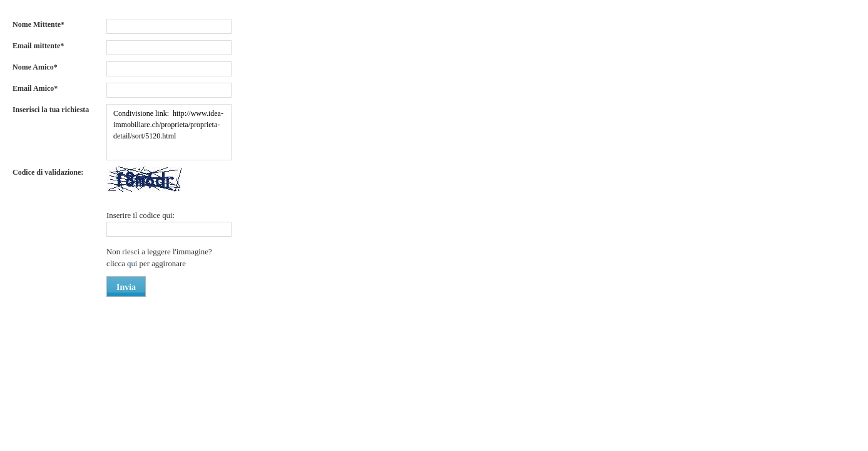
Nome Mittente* (38, 24)
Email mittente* (38, 46)
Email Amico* (35, 88)
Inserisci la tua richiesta (51, 110)
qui (133, 264)
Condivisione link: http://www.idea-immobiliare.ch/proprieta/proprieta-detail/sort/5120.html (169, 132)
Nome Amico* (35, 67)
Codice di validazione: (48, 172)
